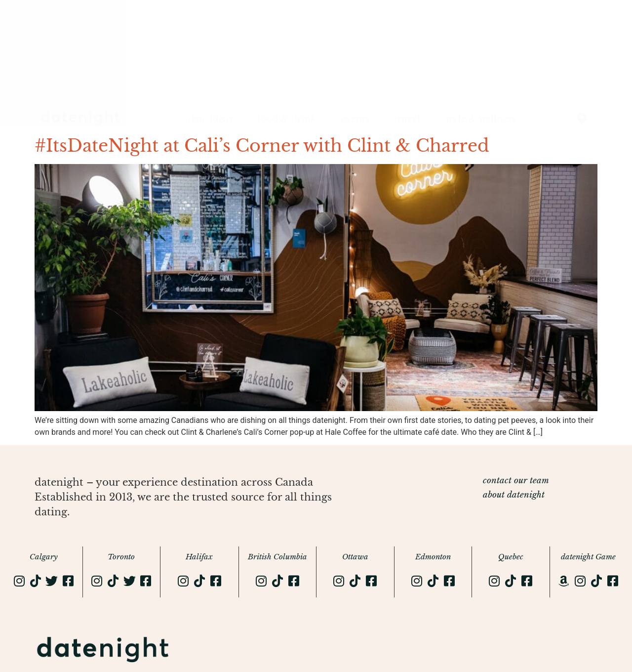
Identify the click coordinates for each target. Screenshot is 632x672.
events (355, 119)
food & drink (287, 119)
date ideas (210, 119)
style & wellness (480, 119)
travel (407, 119)
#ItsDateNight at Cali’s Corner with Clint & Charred (262, 146)
